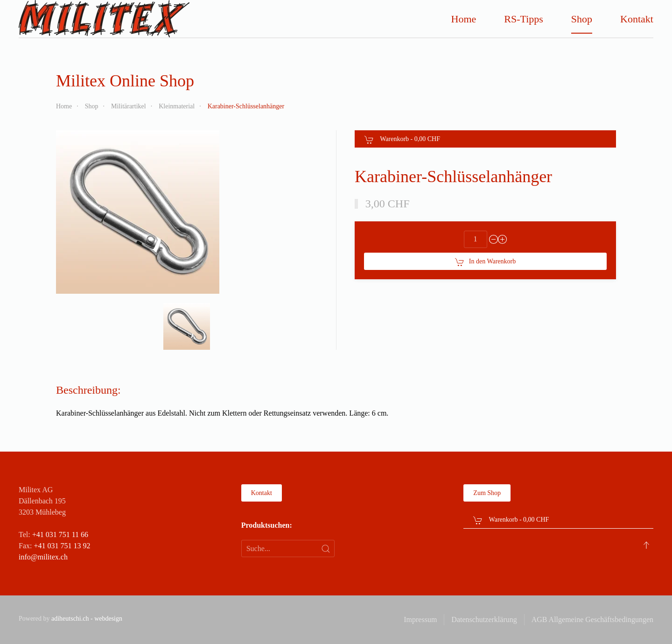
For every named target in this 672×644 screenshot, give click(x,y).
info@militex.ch (43, 557)
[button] (187, 326)
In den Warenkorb (485, 262)
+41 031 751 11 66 (60, 534)
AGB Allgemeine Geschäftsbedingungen (592, 619)
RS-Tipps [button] (524, 19)
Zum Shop (487, 493)
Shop (582, 19)
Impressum (420, 619)
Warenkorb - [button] (402, 140)
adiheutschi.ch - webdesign (87, 619)
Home (464, 19)
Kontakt (637, 19)
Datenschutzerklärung (484, 619)
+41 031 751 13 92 (62, 546)
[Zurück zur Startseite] (104, 19)
